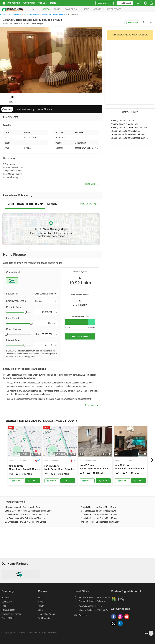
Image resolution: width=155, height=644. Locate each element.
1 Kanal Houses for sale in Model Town (128, 135)
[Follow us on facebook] (114, 619)
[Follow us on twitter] (114, 626)
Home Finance (45, 109)
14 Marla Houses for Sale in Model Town (23, 507)
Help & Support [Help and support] (8, 610)
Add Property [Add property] (44, 618)
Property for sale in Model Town (124, 124)
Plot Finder (29, 3)
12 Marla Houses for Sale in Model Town (99, 515)
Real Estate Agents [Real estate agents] (47, 614)
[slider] (25, 312)
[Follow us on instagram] (121, 619)
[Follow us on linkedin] (121, 626)
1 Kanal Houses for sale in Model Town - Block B (130, 138)
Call (32, 480)
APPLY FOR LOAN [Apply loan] (80, 336)
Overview (7, 109)
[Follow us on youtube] (128, 619)
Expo (40, 610)
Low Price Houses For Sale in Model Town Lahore (27, 518)
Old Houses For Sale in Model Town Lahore (100, 522)
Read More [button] (92, 184)
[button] (46, 294)
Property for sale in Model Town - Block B (129, 128)
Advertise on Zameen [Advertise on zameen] (11, 614)
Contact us (7, 602)
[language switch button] (139, 3)
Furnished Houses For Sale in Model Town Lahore (27, 515)
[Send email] (16, 481)
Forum (41, 606)
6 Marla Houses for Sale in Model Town (98, 511)
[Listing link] (25, 456)
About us (6, 598)
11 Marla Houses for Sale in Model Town (99, 518)
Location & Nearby (25, 109)
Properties (14, 3)
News (41, 602)
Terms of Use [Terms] (8, 618)
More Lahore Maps (89, 204)
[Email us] (93, 616)
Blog (40, 598)
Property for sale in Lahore (122, 121)
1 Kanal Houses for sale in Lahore (125, 131)
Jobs (4, 606)
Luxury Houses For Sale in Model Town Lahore (25, 522)
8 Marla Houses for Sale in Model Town (98, 507)
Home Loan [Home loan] (132, 23)
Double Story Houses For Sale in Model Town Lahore (28, 511)
